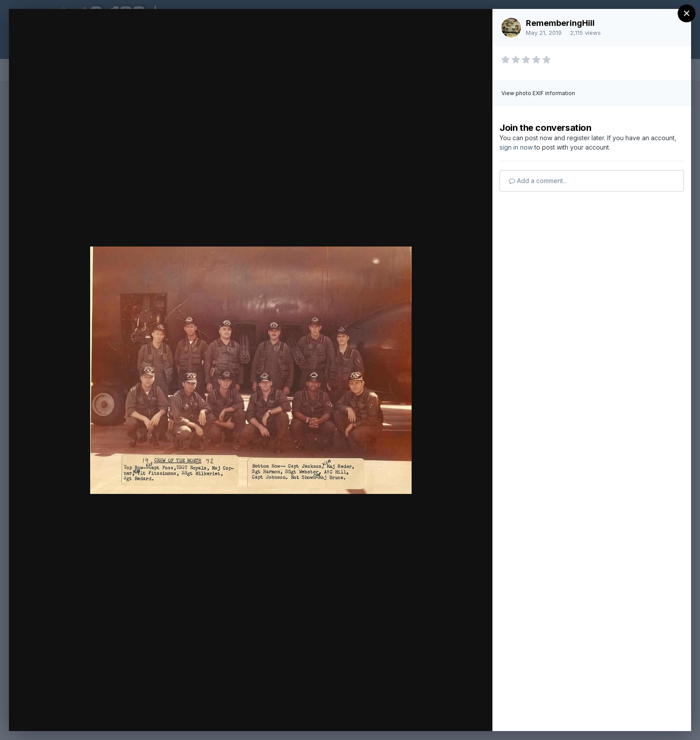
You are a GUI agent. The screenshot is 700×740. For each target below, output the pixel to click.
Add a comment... (538, 181)
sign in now (516, 147)
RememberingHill (560, 23)
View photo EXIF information (538, 93)
